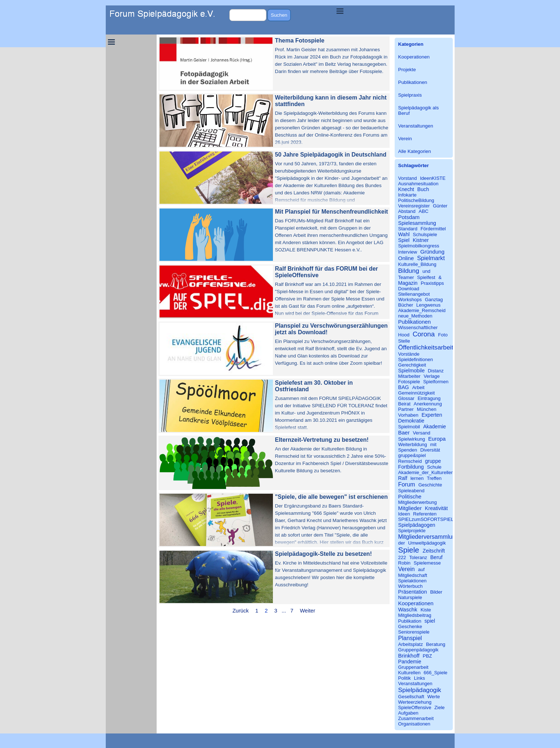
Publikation (410, 621)
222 (402, 557)
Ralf (403, 478)
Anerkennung (428, 404)
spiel (430, 621)
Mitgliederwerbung (418, 502)
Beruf (436, 557)
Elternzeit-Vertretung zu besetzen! (322, 440)
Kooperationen (414, 57)
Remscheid (410, 461)
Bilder (436, 592)
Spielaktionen (412, 581)
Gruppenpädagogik (418, 650)
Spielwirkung (412, 439)
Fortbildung (411, 467)
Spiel (404, 240)
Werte (434, 697)
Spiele (409, 550)
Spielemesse (427, 563)
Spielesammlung (417, 223)
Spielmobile (412, 371)
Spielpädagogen (417, 525)
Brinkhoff (409, 656)
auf (421, 569)
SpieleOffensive (415, 707)
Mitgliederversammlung (429, 537)
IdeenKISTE (433, 178)
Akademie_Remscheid (422, 310)
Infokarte (408, 195)
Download (409, 289)
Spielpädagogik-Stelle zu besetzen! (324, 554)
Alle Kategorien (415, 151)
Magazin (408, 283)
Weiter (307, 611)
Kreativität (436, 508)
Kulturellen (410, 673)
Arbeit (418, 387)
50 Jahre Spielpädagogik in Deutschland (331, 155)
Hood (404, 335)
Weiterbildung (413, 444)
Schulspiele (425, 234)
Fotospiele (409, 382)
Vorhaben (408, 415)
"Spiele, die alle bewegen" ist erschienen (331, 497)
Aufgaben (408, 713)
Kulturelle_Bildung (417, 264)
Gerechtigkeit (412, 365)
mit (433, 444)
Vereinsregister (414, 206)
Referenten (425, 514)
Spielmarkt (431, 258)
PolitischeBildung (416, 200)
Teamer (406, 277)
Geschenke (410, 626)
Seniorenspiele (414, 632)
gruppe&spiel (412, 455)
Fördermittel (433, 229)
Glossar (406, 398)
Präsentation (413, 592)
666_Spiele (436, 673)
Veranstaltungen (416, 126)
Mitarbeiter (410, 376)
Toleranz (418, 557)
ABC (424, 211)
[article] (274, 64)
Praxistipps (432, 283)
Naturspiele (410, 597)
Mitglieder (410, 508)
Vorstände (409, 354)
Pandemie (410, 662)
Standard (408, 229)
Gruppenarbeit (413, 667)
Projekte (407, 70)
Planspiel (410, 638)
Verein (405, 139)
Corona (424, 334)
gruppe (433, 461)
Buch (423, 189)
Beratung (436, 644)
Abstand (407, 211)
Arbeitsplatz (411, 644)
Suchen (279, 15)
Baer (404, 432)
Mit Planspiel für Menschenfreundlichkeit (332, 212)
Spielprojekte (412, 531)
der (402, 543)
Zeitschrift (434, 551)
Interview (408, 252)
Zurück (241, 611)
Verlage (432, 376)
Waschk (408, 609)
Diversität (430, 450)
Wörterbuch (410, 586)
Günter (440, 206)
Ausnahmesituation (418, 184)
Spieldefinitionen (416, 359)
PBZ (427, 656)
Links (419, 678)
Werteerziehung (415, 702)
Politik (405, 678)
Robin (404, 563)
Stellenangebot (414, 294)
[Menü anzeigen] (340, 11)
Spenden (408, 450)
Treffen (434, 478)
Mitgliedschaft (413, 575)
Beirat (404, 404)
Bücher (406, 305)
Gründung (432, 252)
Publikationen (413, 82)
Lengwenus (429, 305)
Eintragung (429, 398)
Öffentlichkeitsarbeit (426, 347)
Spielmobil (409, 427)
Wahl (404, 234)
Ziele (439, 707)
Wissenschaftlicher (418, 327)
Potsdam (409, 217)
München (427, 409)
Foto (443, 335)
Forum (407, 484)
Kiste (426, 610)
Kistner (421, 240)
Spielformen (436, 382)
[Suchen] (248, 15)
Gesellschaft (411, 697)
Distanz (436, 371)
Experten (432, 415)
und (427, 271)
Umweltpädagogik (427, 543)
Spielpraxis (410, 95)
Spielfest (426, 277)
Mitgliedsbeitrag (415, 615)
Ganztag (434, 300)
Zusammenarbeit (416, 718)
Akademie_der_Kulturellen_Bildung (435, 472)
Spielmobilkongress (419, 246)
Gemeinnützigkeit (417, 393)
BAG (404, 387)
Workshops (410, 300)
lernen (417, 478)
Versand (422, 433)
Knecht (406, 189)
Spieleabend (412, 491)
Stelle (404, 341)
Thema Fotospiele (300, 41)
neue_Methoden (415, 316)
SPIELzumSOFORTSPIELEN (429, 519)
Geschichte (430, 485)
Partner (406, 409)
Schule (434, 467)
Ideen (404, 514)
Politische (410, 496)
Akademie (434, 426)
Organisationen (414, 724)
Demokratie (411, 421)
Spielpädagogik (420, 690)
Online (406, 258)
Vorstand (408, 178)
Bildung (409, 271)
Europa (437, 439)
